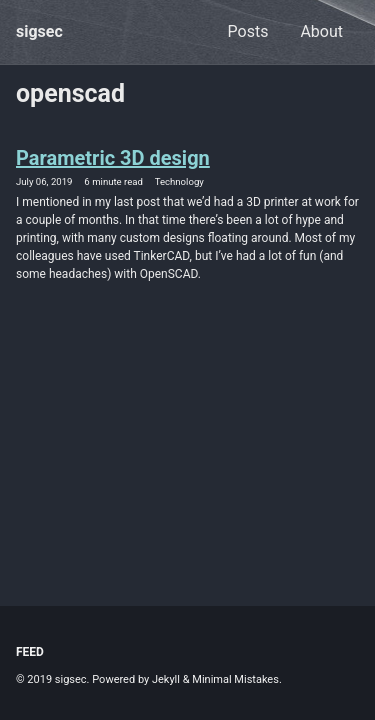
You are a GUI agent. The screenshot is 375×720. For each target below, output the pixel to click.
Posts (248, 31)
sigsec (39, 31)
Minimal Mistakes (235, 679)
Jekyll (166, 679)
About (321, 31)
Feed (30, 652)
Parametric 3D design (113, 158)
